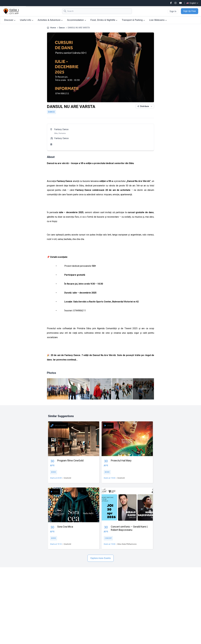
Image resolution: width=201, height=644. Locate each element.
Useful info (27, 20)
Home (53, 28)
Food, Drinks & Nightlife (104, 20)
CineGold (67, 478)
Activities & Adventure (50, 20)
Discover (10, 20)
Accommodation (77, 20)
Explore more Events (101, 558)
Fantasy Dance (61, 129)
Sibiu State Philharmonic (127, 544)
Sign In (173, 11)
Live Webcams (158, 20)
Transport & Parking (133, 20)
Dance (62, 28)
